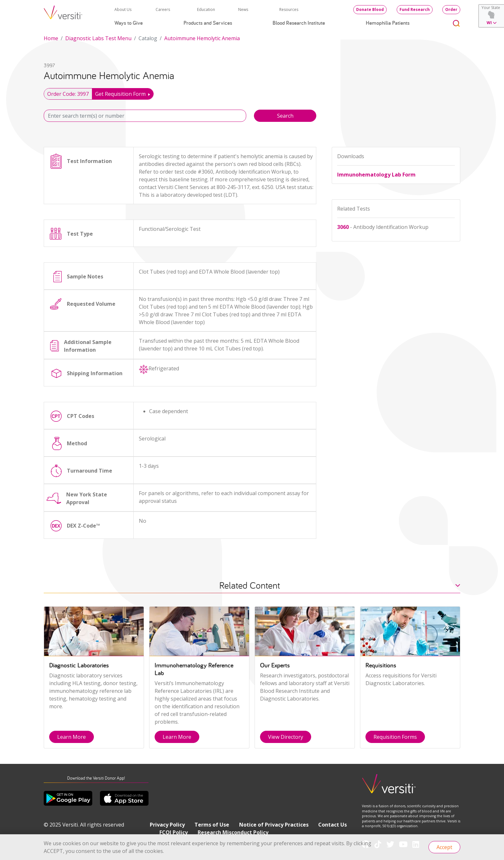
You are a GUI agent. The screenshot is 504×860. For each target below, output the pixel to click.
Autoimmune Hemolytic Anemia (202, 38)
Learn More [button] (72, 737)
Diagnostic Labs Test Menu (98, 38)
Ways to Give (129, 23)
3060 (343, 227)
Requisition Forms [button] (395, 737)
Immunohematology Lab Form (376, 175)
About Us (123, 9)
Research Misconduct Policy (233, 832)
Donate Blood (370, 9)
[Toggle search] (456, 23)
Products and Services (208, 23)
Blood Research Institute (299, 23)
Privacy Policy (167, 825)
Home (51, 38)
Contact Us (333, 825)
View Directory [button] (286, 737)
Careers (163, 9)
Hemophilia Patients (388, 23)
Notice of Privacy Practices (274, 825)
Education (206, 9)
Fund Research (415, 9)
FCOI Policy (174, 832)
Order (451, 9)
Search (285, 116)
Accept (444, 847)
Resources (289, 9)
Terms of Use (212, 825)
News (243, 9)
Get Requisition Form (120, 94)
